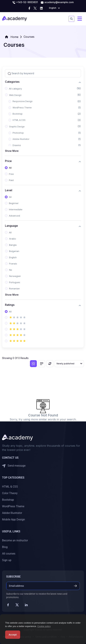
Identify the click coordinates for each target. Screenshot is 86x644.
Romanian (14, 289)
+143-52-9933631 (25, 2)
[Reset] (50, 364)
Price (8, 161)
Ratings (10, 305)
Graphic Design (17, 127)
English (13, 257)
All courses (9, 554)
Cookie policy (44, 626)
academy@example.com (57, 2)
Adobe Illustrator (21, 139)
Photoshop (18, 133)
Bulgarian (14, 251)
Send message (14, 466)
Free (11, 174)
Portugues (15, 282)
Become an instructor (15, 540)
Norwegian (15, 276)
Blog (5, 547)
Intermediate (16, 209)
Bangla (13, 245)
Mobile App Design (14, 519)
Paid (11, 180)
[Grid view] (33, 364)
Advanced (14, 216)
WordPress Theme (22, 108)
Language (11, 226)
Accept (13, 635)
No (11, 270)
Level (9, 190)
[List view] (42, 364)
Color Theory (10, 493)
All (10, 168)
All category (15, 89)
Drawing (17, 145)
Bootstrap (18, 114)
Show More (12, 151)
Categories (12, 82)
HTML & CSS (19, 120)
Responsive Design (23, 101)
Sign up (7, 560)
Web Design (15, 95)
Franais (13, 264)
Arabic (13, 239)
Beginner (14, 203)
